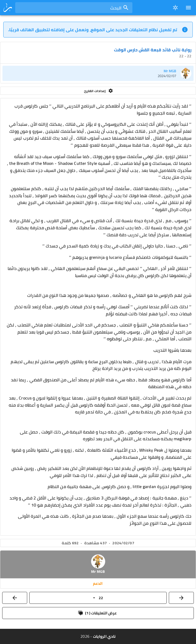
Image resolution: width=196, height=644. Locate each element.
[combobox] (74, 8)
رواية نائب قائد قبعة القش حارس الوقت (153, 50)
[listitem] (98, 73)
